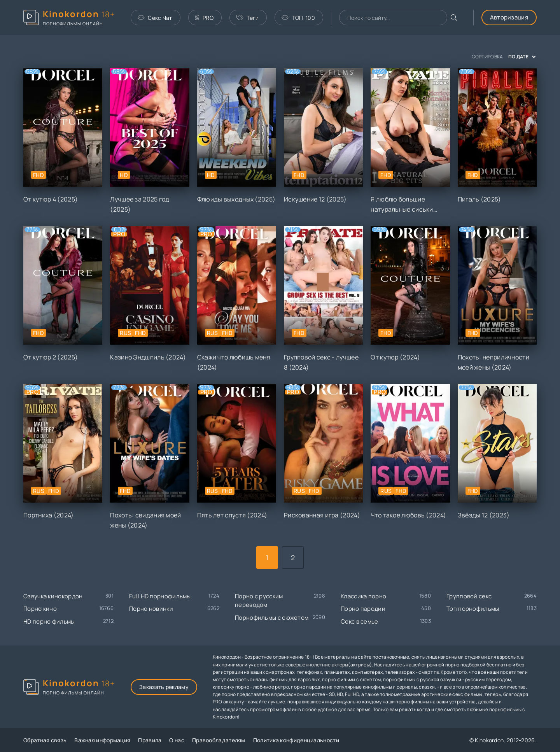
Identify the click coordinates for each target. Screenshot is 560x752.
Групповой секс (469, 596)
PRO (204, 18)
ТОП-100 (298, 18)
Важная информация (102, 740)
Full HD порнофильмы (160, 596)
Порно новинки (151, 609)
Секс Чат (155, 18)
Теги (248, 18)
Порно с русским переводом (259, 601)
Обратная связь (45, 740)
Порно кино (40, 609)
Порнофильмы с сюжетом (272, 618)
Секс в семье (360, 621)
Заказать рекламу (164, 687)
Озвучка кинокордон (53, 596)
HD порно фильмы (49, 621)
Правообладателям (219, 740)
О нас (177, 740)
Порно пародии (363, 609)
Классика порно (363, 596)
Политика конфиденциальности (296, 740)
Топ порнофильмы (473, 609)
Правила (150, 740)
